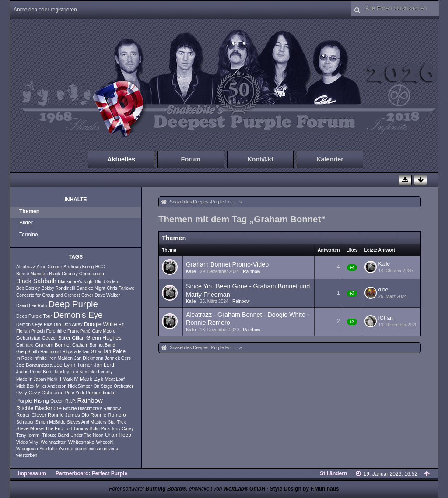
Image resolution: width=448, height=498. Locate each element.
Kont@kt (260, 159)
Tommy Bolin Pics (92, 428)
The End (54, 428)
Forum (191, 159)
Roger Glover (31, 415)
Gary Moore (104, 331)
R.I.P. (70, 401)
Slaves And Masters (87, 422)
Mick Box (25, 386)
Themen (29, 211)
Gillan (78, 338)
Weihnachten (54, 442)
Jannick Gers (117, 358)
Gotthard (25, 345)
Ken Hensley (56, 372)
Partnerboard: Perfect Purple (91, 473)
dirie (383, 290)
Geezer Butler (56, 338)
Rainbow (90, 400)
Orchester (124, 386)
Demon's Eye (78, 315)
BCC (100, 267)
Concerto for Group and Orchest (48, 295)
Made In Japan (31, 379)
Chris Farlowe (121, 288)
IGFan (386, 318)
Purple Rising (33, 401)
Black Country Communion (76, 274)
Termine (29, 235)
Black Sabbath (36, 281)
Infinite (40, 358)
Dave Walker (107, 295)
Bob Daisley (28, 288)
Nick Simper (80, 386)
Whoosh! (105, 442)
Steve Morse (30, 428)
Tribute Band (56, 435)
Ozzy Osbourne (46, 393)
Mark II (54, 379)
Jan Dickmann (89, 358)
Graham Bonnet (53, 345)
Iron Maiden (60, 358)
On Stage (103, 386)
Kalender (330, 159)
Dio (58, 324)
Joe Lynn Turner (73, 365)
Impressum (32, 473)
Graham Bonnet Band (94, 345)
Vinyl (34, 442)
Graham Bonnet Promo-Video (227, 264)
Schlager (25, 422)
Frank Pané (79, 331)
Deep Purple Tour (34, 316)
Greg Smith (28, 352)
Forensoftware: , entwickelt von (187, 489)
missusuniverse (104, 449)
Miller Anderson (51, 386)
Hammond (51, 352)
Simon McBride (51, 422)
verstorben (27, 455)
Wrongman (27, 449)
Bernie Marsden (32, 274)
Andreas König (79, 267)
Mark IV (70, 379)
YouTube (48, 449)
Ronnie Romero (108, 415)
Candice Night (91, 288)
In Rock (24, 358)
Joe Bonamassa (34, 365)
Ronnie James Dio (68, 415)
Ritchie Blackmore (39, 408)
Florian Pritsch (30, 331)
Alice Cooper (49, 267)
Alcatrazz (26, 267)
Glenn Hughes (104, 338)
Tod (68, 429)
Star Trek (117, 422)
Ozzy (22, 393)
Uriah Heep (118, 435)
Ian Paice (115, 351)
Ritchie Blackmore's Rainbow (92, 409)
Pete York (75, 393)
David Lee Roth (31, 306)
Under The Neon (87, 435)
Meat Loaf (115, 379)
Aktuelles (121, 159)
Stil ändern (333, 473)
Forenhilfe (56, 331)
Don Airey (73, 324)
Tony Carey (122, 429)
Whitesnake (81, 442)
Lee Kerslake (83, 372)
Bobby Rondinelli (58, 288)
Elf (121, 324)
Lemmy (105, 372)
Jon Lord (104, 365)
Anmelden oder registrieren (45, 10)
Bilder (26, 223)
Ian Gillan (93, 351)
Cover (87, 295)
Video (22, 442)
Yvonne (66, 449)
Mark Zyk (91, 379)
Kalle (191, 272)
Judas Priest (29, 372)
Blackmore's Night (76, 282)
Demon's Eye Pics (34, 324)
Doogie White (101, 324)
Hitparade (72, 352)
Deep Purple (73, 304)
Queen (57, 401)
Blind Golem (107, 282)
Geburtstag (28, 338)
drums (81, 449)
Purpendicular (101, 393)
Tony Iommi (28, 435)
